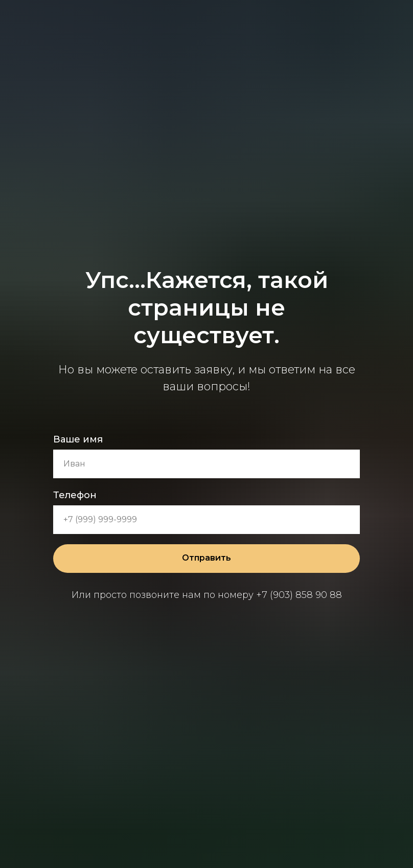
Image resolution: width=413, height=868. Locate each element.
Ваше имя (78, 439)
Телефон (75, 495)
